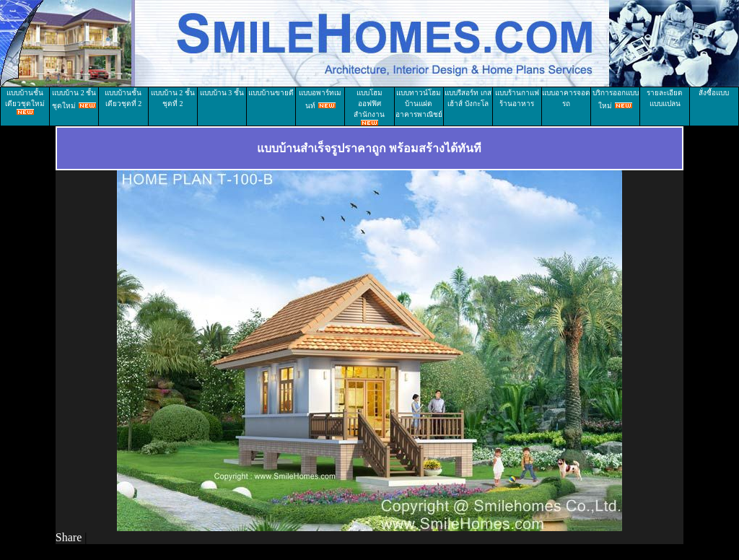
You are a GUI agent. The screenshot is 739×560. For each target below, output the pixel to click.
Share (69, 537)
